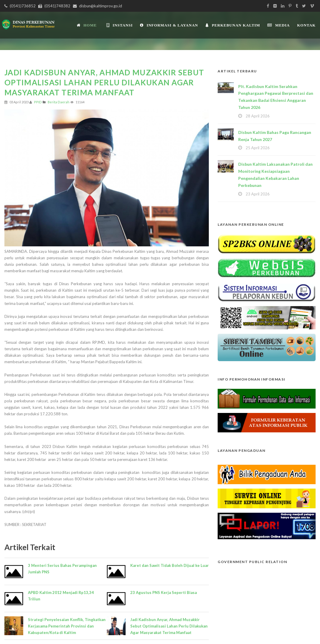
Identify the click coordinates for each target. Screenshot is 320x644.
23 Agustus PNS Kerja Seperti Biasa (164, 592)
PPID (38, 102)
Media (279, 25)
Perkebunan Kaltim (233, 25)
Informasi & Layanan (169, 25)
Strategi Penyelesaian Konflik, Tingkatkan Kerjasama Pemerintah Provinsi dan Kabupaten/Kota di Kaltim (67, 626)
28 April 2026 (258, 116)
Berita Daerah (59, 102)
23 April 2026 (258, 194)
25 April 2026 (258, 148)
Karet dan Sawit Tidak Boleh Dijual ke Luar (170, 565)
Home (87, 25)
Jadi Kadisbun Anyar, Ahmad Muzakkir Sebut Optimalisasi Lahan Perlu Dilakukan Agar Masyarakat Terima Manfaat (169, 626)
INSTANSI (120, 25)
